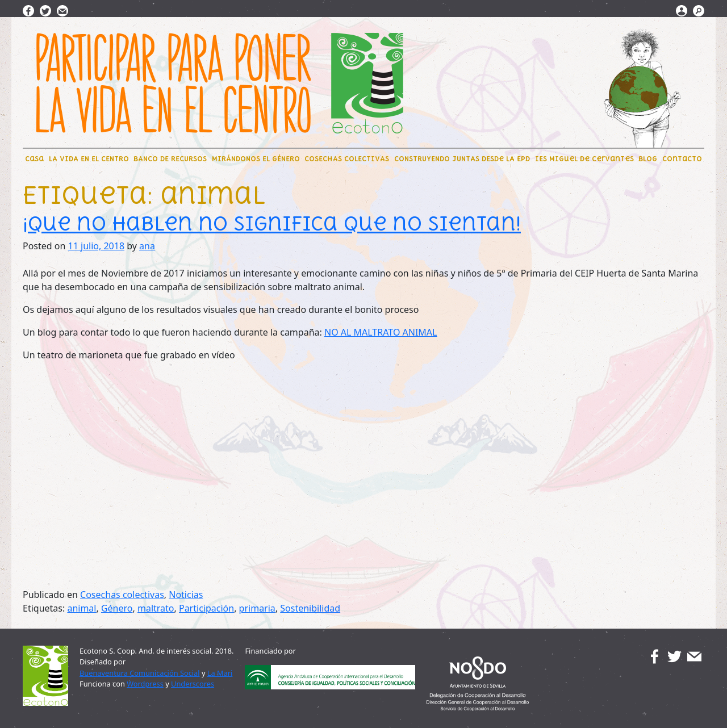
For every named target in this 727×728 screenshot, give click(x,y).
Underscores (193, 684)
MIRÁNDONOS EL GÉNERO (256, 159)
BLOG (648, 159)
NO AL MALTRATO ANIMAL (381, 332)
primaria (257, 608)
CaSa (34, 159)
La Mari (220, 673)
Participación (206, 608)
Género (117, 608)
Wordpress (145, 684)
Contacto (682, 159)
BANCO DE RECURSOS (170, 159)
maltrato (156, 608)
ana (147, 246)
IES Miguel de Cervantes (584, 159)
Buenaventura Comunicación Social (140, 673)
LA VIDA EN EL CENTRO (89, 159)
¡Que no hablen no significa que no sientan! (272, 223)
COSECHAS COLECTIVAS (347, 159)
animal (82, 608)
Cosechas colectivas (122, 595)
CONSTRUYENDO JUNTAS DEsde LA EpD (462, 159)
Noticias (186, 595)
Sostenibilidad (310, 608)
